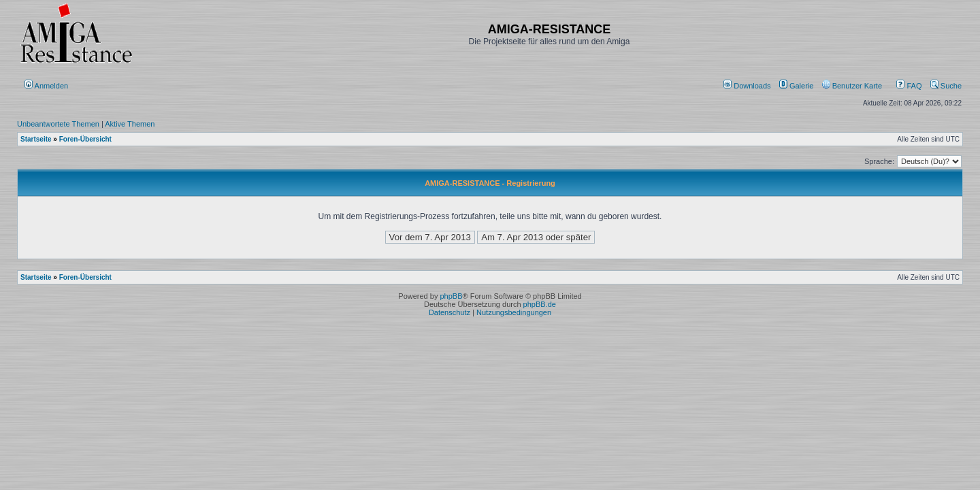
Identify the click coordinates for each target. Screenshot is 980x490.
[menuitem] (748, 86)
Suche (946, 86)
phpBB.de (540, 304)
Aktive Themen (130, 124)
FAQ (909, 86)
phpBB (451, 296)
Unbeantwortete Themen (58, 124)
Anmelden (47, 86)
